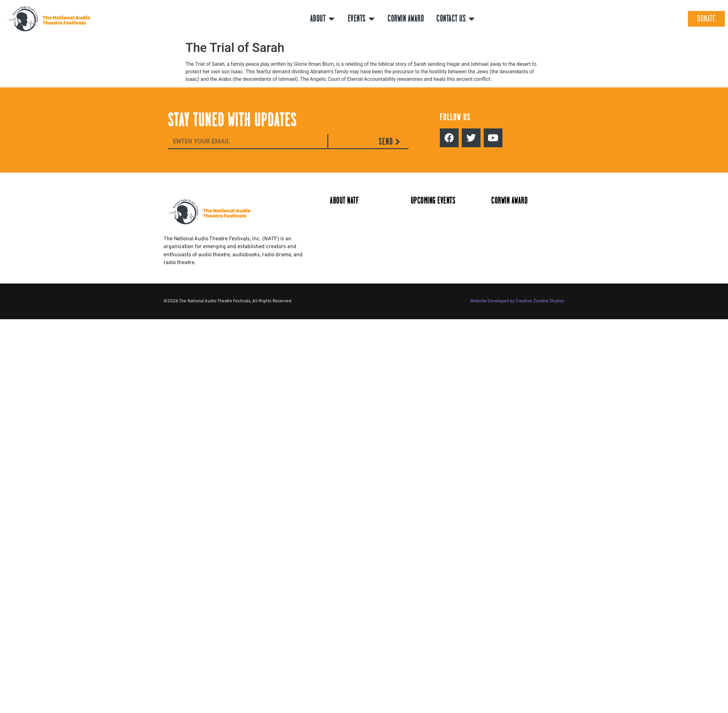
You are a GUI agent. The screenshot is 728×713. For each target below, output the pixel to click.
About (323, 19)
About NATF (344, 201)
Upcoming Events (433, 201)
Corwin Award (406, 19)
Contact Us (456, 19)
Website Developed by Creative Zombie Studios (517, 301)
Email (174, 131)
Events (361, 19)
